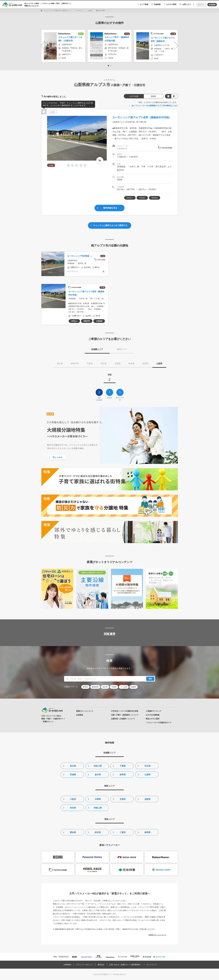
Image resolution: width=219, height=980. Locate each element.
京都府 (123, 799)
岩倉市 (134, 687)
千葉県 (123, 766)
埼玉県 (148, 766)
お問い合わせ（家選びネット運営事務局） (125, 965)
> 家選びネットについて (157, 935)
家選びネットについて (32, 6)
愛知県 (73, 832)
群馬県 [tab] (145, 363)
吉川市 (105, 687)
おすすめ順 (134, 96)
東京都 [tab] (60, 363)
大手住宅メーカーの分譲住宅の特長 (125, 711)
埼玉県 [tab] (104, 363)
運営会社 (101, 965)
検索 (150, 679)
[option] (63, 46)
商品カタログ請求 (153, 719)
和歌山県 (98, 808)
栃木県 (98, 775)
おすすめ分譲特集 (153, 715)
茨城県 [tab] (118, 363)
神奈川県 (98, 766)
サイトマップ (151, 965)
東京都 (73, 766)
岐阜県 (98, 832)
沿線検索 (157, 4)
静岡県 (148, 832)
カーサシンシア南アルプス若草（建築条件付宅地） (142, 117)
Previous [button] (43, 46)
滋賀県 (148, 799)
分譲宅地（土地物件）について (123, 719)
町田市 (85, 687)
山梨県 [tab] (159, 363)
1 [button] (108, 66)
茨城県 (73, 775)
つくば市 (124, 687)
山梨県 (90, 11)
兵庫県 (98, 799)
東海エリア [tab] (122, 349)
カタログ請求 (171, 4)
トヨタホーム (79, 11)
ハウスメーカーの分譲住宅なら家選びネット (57, 11)
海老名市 (95, 687)
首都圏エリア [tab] (97, 349)
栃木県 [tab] (131, 363)
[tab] (110, 378)
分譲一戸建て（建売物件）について (125, 715)
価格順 (153, 96)
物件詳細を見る (110, 208)
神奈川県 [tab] (75, 363)
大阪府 (73, 799)
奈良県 (73, 808)
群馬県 (123, 775)
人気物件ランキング (153, 711)
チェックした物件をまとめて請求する (110, 225)
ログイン (201, 5)
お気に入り (187, 4)
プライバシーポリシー (84, 965)
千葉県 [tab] (90, 363)
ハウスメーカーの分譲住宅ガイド (159, 723)
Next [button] (176, 46)
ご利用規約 (67, 965)
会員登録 (212, 5)
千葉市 (114, 687)
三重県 (123, 832)
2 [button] (111, 66)
